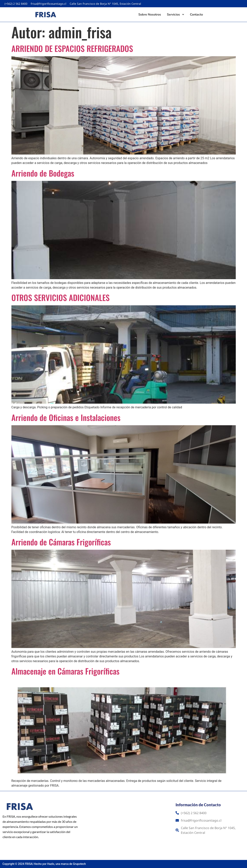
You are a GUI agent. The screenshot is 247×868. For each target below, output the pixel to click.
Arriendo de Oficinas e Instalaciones (66, 417)
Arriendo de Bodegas (43, 173)
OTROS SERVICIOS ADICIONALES (61, 297)
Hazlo (51, 864)
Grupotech (79, 864)
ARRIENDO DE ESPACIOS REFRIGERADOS (72, 48)
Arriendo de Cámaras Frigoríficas (61, 542)
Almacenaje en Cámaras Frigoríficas (65, 671)
